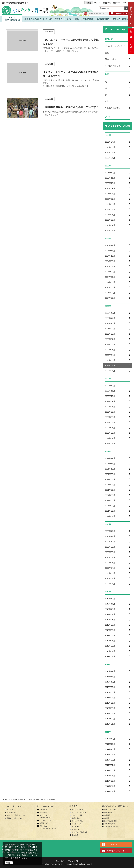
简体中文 (117, 3)
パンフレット (112, 844)
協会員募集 (43, 810)
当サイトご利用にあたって (16, 815)
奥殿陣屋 (107, 815)
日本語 (89, 3)
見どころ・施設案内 (79, 812)
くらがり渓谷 (77, 824)
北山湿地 (75, 835)
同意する (9, 863)
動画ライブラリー (46, 823)
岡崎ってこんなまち (131, 41)
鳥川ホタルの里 (77, 821)
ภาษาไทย (127, 3)
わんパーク (76, 827)
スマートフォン (67, 861)
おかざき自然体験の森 (80, 832)
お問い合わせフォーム (116, 851)
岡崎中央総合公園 (110, 821)
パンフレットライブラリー (49, 820)
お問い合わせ (12, 812)
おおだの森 (76, 829)
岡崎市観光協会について (16, 818)
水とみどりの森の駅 (111, 827)
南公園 (107, 818)
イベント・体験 (77, 815)
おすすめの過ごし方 (79, 810)
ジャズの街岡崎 (110, 824)
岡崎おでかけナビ (110, 810)
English (97, 3)
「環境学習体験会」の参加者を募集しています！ (71, 107)
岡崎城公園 (108, 812)
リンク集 (10, 810)
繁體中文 (107, 3)
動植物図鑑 (76, 818)
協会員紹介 (43, 812)
